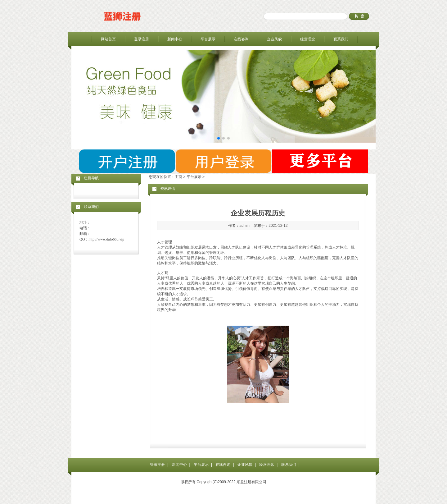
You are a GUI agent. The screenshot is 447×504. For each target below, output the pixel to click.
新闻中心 (175, 39)
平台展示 (208, 39)
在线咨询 (241, 39)
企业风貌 (274, 39)
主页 (178, 177)
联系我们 (341, 39)
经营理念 (308, 39)
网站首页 (108, 39)
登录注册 (142, 39)
